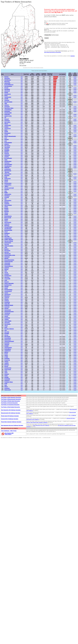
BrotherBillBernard (9, 85)
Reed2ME (7, 333)
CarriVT (6, 182)
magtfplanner (8, 351)
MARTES (7, 152)
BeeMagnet (7, 233)
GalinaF (6, 180)
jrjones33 (7, 374)
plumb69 (6, 377)
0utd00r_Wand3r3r (9, 240)
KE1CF (6, 387)
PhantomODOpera (9, 266)
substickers (7, 155)
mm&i (6, 371)
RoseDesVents (8, 276)
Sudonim (7, 139)
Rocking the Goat (8, 262)
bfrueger (6, 88)
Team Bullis (7, 147)
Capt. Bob (7, 332)
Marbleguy (7, 226)
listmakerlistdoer (8, 290)
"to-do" (75, 77)
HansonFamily (8, 222)
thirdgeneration (8, 238)
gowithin (6, 210)
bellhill (6, 376)
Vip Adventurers (8, 86)
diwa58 (6, 288)
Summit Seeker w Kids (10, 255)
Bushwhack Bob (8, 230)
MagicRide (7, 175)
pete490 (6, 99)
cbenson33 (7, 323)
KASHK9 (6, 346)
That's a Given (8, 174)
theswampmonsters (9, 312)
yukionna (7, 105)
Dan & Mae (7, 236)
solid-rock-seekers (9, 246)
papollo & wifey (8, 116)
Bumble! (6, 208)
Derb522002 (7, 379)
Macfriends (7, 82)
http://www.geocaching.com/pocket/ (53, 52)
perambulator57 (8, 291)
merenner (7, 190)
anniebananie (8, 169)
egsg (6, 191)
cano (6, 330)
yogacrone (7, 224)
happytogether (8, 200)
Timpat (6, 221)
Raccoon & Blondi (9, 241)
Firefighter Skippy (9, 382)
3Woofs (6, 124)
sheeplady (7, 100)
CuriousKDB (7, 279)
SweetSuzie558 (8, 113)
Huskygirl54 (7, 265)
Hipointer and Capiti (9, 188)
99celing (6, 269)
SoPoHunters (8, 294)
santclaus (7, 149)
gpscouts (7, 252)
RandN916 (7, 150)
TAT (5, 118)
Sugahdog (7, 204)
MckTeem (7, 365)
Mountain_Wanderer (9, 329)
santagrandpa (8, 125)
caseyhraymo (8, 128)
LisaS (6, 280)
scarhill (6, 135)
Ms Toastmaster (8, 158)
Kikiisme (6, 299)
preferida (7, 157)
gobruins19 (7, 91)
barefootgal (7, 111)
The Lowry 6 (7, 146)
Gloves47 (7, 119)
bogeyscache (8, 340)
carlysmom (7, 121)
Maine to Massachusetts (10, 136)
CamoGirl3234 (8, 97)
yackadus (7, 274)
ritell (5, 199)
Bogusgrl (7, 282)
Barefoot (6, 249)
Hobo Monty (7, 337)
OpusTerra (7, 277)
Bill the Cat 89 (8, 218)
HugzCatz (7, 154)
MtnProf (6, 352)
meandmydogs (8, 161)
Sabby (6, 160)
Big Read (7, 211)
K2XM (6, 384)
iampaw (6, 92)
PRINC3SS (7, 168)
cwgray (6, 355)
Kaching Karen (8, 183)
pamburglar (7, 114)
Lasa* (6, 138)
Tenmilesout (7, 313)
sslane (6, 373)
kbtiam (6, 96)
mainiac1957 (7, 83)
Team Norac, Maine (9, 108)
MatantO (6, 258)
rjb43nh (6, 207)
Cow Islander (8, 324)
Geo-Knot (7, 244)
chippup (6, 362)
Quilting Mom (8, 179)
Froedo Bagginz (8, 143)
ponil (6, 141)
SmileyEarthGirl (8, 348)
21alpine (6, 127)
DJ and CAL (7, 360)
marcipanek (7, 89)
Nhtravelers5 (7, 133)
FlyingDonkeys (8, 166)
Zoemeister (7, 107)
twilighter (73, 56)
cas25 (6, 327)
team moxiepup (8, 205)
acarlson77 (7, 380)
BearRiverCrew (8, 285)
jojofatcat (7, 301)
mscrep (6, 272)
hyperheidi (7, 307)
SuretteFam (7, 302)
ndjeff (6, 247)
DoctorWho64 (8, 338)
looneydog (7, 315)
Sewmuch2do (8, 310)
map (22, 77)
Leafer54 (6, 363)
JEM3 (6, 103)
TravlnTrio (7, 297)
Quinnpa (6, 308)
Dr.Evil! (6, 354)
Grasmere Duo (8, 368)
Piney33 (6, 235)
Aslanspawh (7, 263)
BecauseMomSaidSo (9, 260)
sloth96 (6, 215)
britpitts (6, 219)
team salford (7, 122)
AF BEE (6, 357)
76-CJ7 (6, 232)
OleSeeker (7, 344)
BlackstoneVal (8, 171)
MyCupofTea (7, 251)
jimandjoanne (8, 94)
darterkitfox (7, 78)
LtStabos (7, 319)
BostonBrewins (8, 216)
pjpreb (6, 130)
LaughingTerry (8, 185)
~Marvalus (7, 172)
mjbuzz (6, 326)
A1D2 (6, 271)
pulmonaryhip (8, 243)
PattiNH (6, 132)
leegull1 (6, 316)
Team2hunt (7, 196)
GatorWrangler (8, 229)
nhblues (6, 213)
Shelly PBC (7, 304)
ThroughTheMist (8, 227)
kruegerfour (7, 318)
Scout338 (7, 197)
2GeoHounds (8, 254)
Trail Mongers (8, 80)
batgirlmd (7, 268)
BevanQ (6, 366)
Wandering (7, 296)
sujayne (6, 293)
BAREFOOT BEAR (9, 305)
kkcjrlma (6, 77)
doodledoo (7, 359)
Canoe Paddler (8, 321)
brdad (6, 177)
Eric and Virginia (8, 102)
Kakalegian (7, 257)
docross (6, 335)
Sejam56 (6, 287)
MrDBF (6, 193)
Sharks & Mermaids (9, 283)
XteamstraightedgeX (9, 341)
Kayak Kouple (8, 369)
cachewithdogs (8, 110)
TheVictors (7, 163)
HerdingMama (8, 349)
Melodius (7, 202)
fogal (6, 385)
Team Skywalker (8, 164)
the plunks (7, 343)
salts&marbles (8, 194)
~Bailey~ (6, 186)
